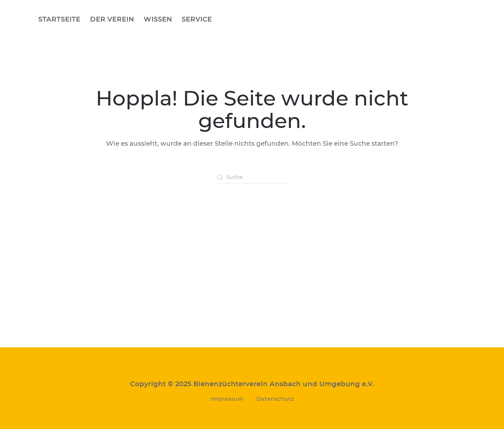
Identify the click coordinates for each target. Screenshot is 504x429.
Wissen (158, 19)
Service (197, 19)
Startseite (59, 19)
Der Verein (112, 19)
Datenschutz (275, 399)
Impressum (227, 399)
